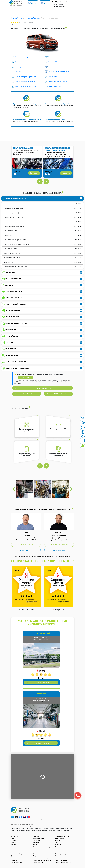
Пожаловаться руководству (41, 847)
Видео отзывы (59, 847)
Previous (40, 182)
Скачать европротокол (62, 836)
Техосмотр (58, 849)
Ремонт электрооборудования (25, 77)
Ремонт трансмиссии (22, 62)
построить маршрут (42, 683)
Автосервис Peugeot (32, 18)
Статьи (57, 843)
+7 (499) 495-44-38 (41, 702)
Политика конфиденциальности (22, 825)
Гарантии (14, 845)
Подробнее (25, 377)
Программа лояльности (40, 838)
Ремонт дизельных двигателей (26, 87)
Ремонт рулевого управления (25, 82)
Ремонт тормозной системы (58, 82)
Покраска (18, 72)
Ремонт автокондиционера (63, 862)
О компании (14, 836)
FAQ (34, 849)
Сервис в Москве (17, 18)
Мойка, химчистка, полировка (58, 72)
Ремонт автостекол (55, 87)
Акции (13, 838)
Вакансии (36, 843)
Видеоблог (58, 845)
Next (46, 182)
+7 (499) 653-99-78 (41, 641)
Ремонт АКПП (53, 62)
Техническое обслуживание (24, 57)
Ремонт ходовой (54, 77)
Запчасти (14, 843)
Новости (57, 841)
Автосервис (14, 841)
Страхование (37, 841)
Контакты (36, 836)
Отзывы (35, 845)
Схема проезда (15, 847)
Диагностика (53, 57)
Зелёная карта (59, 838)
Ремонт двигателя (21, 67)
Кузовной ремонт (54, 67)
